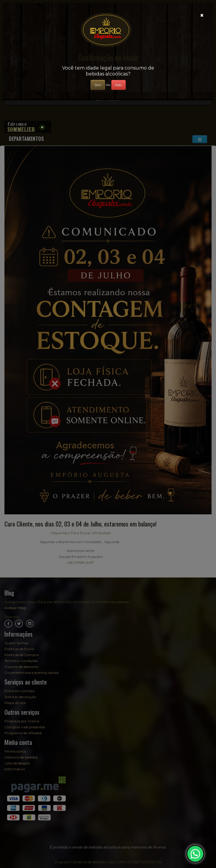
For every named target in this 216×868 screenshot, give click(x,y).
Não (119, 85)
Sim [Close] (98, 85)
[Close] (202, 15)
